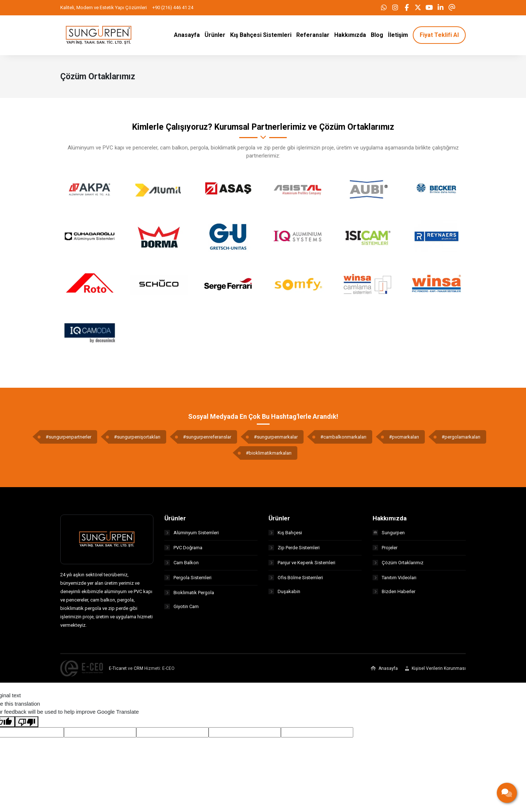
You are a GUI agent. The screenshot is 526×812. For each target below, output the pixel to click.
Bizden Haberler (394, 595)
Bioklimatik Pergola (189, 595)
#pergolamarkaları (461, 439)
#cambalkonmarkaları (343, 439)
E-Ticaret (118, 671)
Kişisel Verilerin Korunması (435, 671)
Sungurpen (389, 535)
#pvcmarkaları (404, 439)
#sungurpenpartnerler (68, 439)
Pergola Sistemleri (188, 580)
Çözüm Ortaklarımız (398, 565)
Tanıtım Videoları (394, 580)
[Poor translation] (27, 724)
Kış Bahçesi (285, 535)
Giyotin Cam (182, 610)
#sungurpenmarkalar (276, 439)
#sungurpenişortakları (137, 439)
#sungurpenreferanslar (207, 439)
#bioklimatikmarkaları (269, 455)
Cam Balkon (182, 565)
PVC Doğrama (183, 550)
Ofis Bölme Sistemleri (296, 580)
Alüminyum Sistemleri (192, 535)
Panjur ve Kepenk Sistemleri (302, 565)
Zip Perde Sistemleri (294, 550)
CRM (138, 671)
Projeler (385, 550)
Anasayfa (384, 671)
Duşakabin (284, 595)
